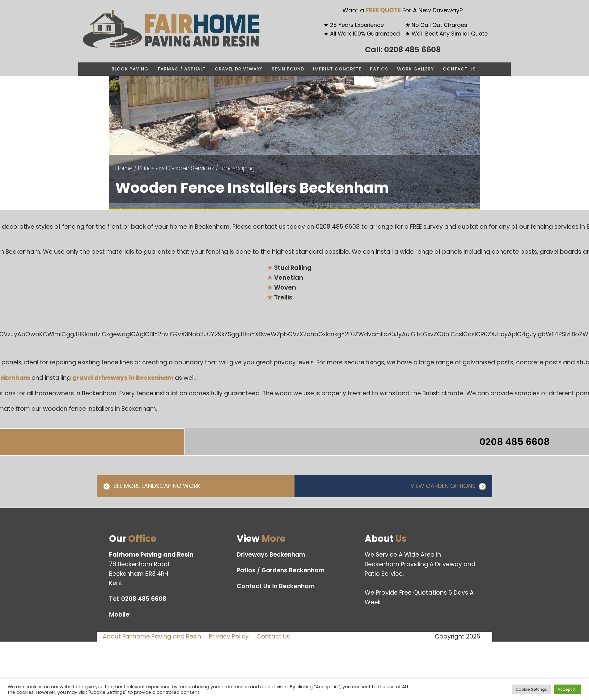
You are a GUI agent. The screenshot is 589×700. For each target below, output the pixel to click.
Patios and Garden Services (176, 168)
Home (124, 168)
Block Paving (130, 69)
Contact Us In (276, 586)
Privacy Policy (229, 636)
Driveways (271, 555)
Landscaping (237, 168)
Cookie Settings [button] (531, 689)
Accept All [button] (568, 689)
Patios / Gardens (281, 571)
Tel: (138, 599)
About (152, 636)
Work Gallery (415, 69)
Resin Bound (288, 69)
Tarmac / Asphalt (182, 69)
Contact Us (459, 69)
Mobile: (121, 615)
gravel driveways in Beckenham (123, 378)
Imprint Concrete (337, 69)
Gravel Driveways (239, 69)
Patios (379, 69)
